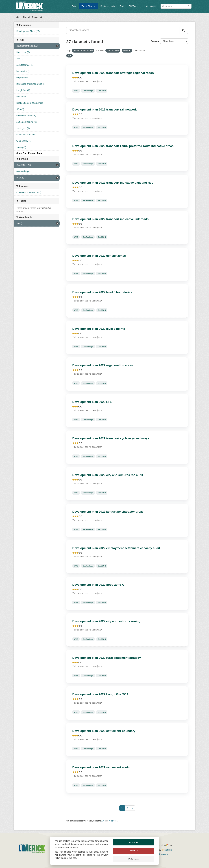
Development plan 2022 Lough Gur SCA (100, 694)
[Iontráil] (189, 6)
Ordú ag (155, 41)
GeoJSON (102, 91)
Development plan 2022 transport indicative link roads (110, 219)
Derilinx (167, 850)
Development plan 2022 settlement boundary (104, 731)
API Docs (113, 821)
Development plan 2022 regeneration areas (102, 365)
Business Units (108, 6)
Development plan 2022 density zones (99, 256)
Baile (74, 6)
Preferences (134, 859)
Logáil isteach (149, 6)
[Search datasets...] (123, 30)
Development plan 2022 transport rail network (104, 109)
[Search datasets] (176, 6)
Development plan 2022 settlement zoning (102, 767)
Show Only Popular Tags (29, 153)
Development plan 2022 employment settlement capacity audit (116, 548)
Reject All (134, 851)
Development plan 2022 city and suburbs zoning (106, 621)
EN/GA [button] (133, 6)
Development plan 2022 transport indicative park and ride (113, 183)
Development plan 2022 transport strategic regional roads (113, 73)
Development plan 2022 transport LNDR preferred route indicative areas (123, 146)
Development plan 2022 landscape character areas (108, 512)
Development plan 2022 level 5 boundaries (102, 292)
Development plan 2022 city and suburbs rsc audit (108, 475)
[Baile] (18, 17)
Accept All (134, 842)
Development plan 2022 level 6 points (99, 329)
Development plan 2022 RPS (92, 402)
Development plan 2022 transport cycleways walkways (111, 438)
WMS (76, 91)
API (103, 821)
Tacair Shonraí (89, 6)
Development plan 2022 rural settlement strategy (107, 658)
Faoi (122, 6)
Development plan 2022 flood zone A (98, 585)
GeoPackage (88, 91)
